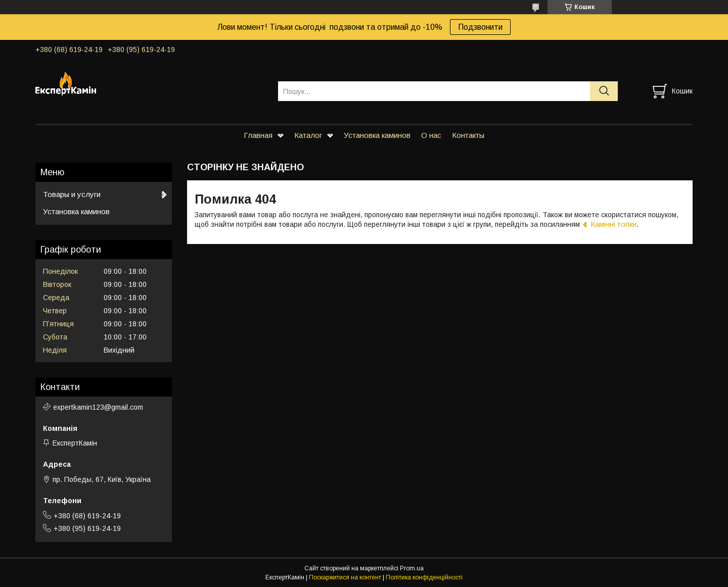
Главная (258, 135)
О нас (431, 135)
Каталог (308, 135)
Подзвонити (480, 27)
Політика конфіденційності (424, 577)
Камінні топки (613, 224)
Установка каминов (377, 135)
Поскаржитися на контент (345, 577)
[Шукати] (604, 91)
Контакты (468, 135)
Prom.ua (412, 568)
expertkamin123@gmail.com (98, 407)
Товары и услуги (72, 194)
